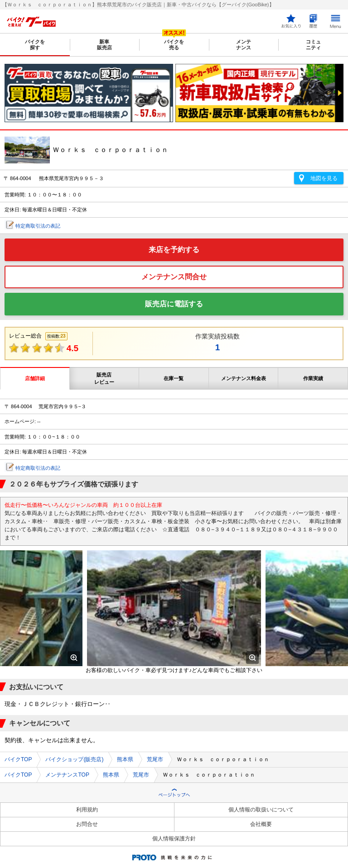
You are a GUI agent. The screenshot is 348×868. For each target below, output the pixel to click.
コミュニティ (313, 45)
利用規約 (87, 810)
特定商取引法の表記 (38, 226)
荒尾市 (155, 759)
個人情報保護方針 (174, 839)
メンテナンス (244, 45)
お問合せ (87, 824)
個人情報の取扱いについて (261, 810)
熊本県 (125, 759)
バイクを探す (35, 45)
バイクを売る (174, 45)
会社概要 (261, 824)
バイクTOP (18, 759)
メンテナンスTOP (67, 775)
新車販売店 (104, 45)
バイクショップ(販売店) (74, 759)
